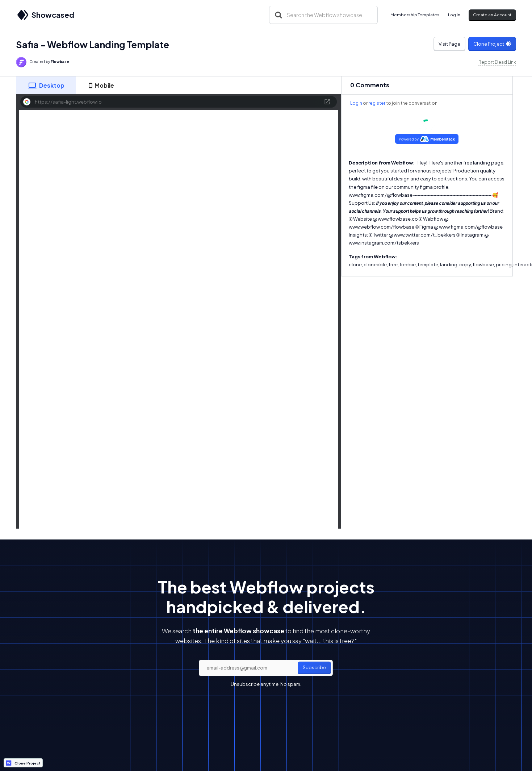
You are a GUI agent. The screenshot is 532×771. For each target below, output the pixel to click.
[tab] (46, 85)
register (377, 103)
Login (356, 103)
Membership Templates (415, 15)
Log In (454, 15)
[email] (266, 668)
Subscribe (314, 667)
